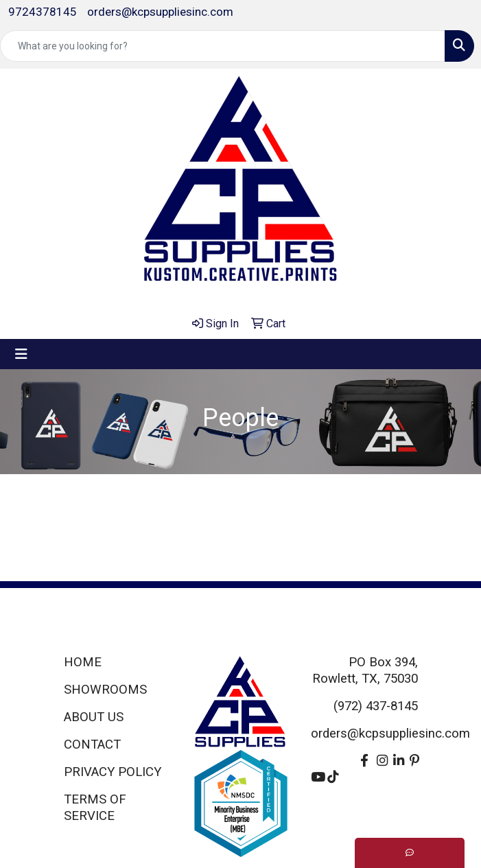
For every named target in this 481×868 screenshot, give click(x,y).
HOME (83, 662)
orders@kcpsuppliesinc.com (160, 12)
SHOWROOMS (105, 690)
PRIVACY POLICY (113, 772)
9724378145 (43, 12)
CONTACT (92, 744)
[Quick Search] (223, 46)
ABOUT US (94, 717)
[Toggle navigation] (21, 354)
